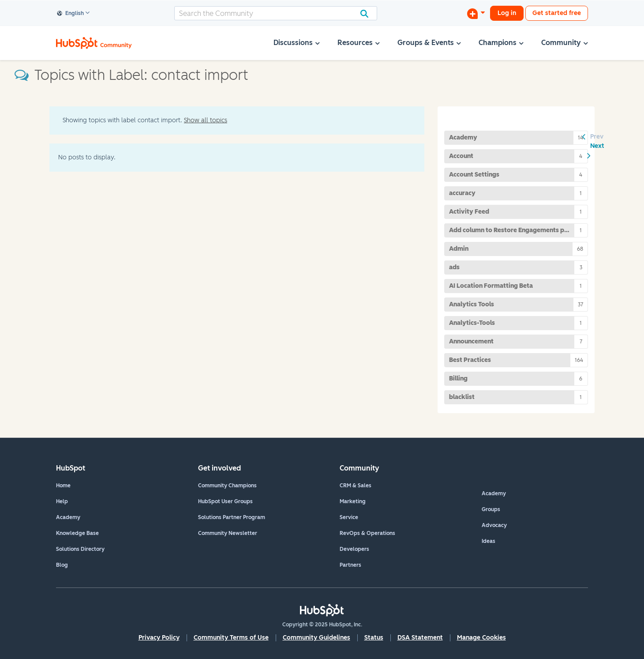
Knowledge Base (77, 533)
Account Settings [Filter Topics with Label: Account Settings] (474, 175)
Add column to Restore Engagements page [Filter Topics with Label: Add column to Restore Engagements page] (512, 230)
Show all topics (206, 120)
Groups (491, 509)
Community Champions (227, 486)
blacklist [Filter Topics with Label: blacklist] (462, 397)
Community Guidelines (316, 638)
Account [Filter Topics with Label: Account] (461, 156)
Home (63, 486)
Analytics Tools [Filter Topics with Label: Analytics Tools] (472, 304)
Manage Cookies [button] (481, 638)
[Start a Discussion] (476, 13)
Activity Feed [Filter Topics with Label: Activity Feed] (469, 212)
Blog (62, 565)
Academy (68, 517)
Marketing (353, 501)
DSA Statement (420, 638)
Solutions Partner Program (232, 517)
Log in (507, 13)
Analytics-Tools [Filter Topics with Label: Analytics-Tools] (472, 323)
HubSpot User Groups (225, 501)
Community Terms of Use (231, 638)
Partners (350, 565)
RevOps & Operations (367, 533)
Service (349, 517)
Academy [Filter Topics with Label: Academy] (463, 137)
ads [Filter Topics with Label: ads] (454, 267)
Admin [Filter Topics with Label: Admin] (459, 249)
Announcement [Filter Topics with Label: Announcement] (471, 341)
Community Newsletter (228, 533)
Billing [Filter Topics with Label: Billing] (458, 378)
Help (62, 501)
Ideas (489, 541)
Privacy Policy (159, 638)
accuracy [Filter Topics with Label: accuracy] (462, 193)
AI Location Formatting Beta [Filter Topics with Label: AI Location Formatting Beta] (491, 286)
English (71, 14)
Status (374, 638)
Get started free (557, 13)
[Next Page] (597, 151)
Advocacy (494, 525)
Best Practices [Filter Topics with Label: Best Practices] (470, 360)
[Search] (276, 13)
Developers (354, 549)
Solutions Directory (80, 549)
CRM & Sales (356, 486)
